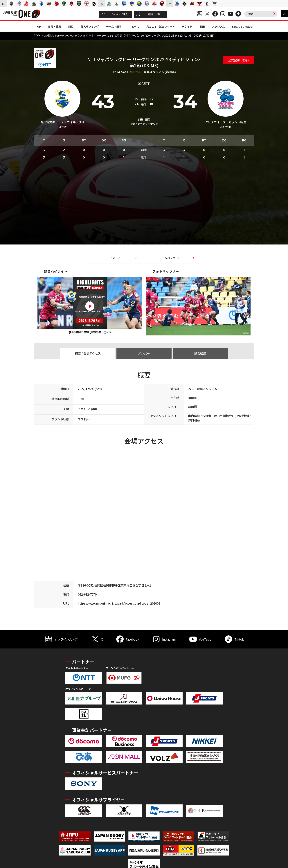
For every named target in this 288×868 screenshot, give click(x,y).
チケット (187, 26)
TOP (38, 26)
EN (284, 14)
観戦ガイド (148, 14)
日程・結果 (55, 26)
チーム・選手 (114, 26)
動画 (202, 26)
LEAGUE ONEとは (243, 26)
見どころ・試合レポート (161, 26)
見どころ (115, 258)
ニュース (134, 26)
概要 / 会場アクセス (88, 353)
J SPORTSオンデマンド (144, 124)
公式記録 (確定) (238, 60)
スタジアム (218, 26)
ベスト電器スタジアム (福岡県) (155, 72)
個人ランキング (90, 26)
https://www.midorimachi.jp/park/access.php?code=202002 (119, 603)
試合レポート (173, 258)
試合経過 (200, 353)
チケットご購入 (115, 14)
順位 (71, 26)
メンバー (144, 353)
